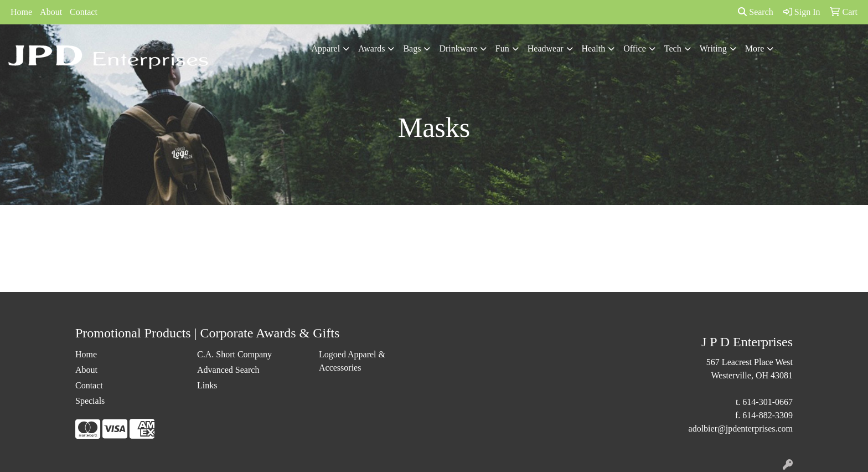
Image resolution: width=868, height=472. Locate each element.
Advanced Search (228, 370)
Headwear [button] (546, 48)
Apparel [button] (326, 48)
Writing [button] (713, 48)
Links (207, 385)
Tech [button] (673, 48)
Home (21, 12)
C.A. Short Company (234, 354)
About (51, 12)
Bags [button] (412, 48)
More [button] (755, 48)
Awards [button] (371, 48)
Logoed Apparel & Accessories (352, 361)
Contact (84, 12)
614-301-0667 (768, 402)
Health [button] (594, 48)
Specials (90, 401)
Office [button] (635, 48)
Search (756, 12)
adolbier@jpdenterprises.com (741, 429)
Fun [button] (502, 48)
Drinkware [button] (458, 48)
